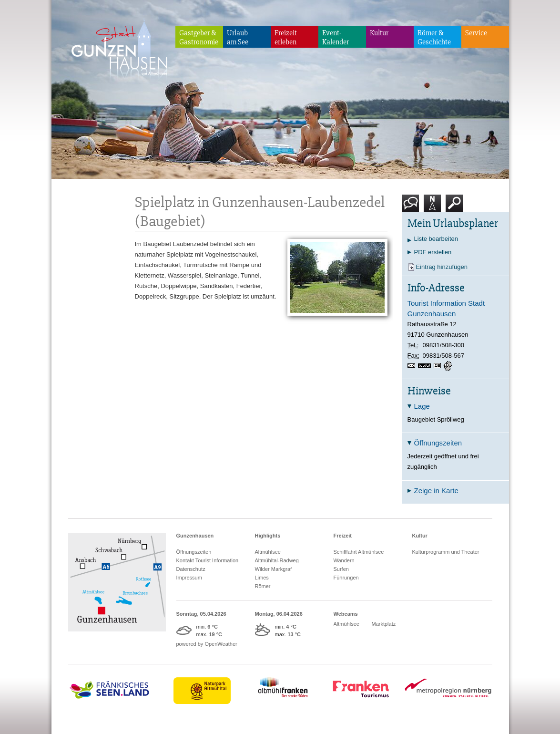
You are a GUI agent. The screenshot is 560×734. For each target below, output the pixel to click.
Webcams (346, 614)
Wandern (344, 560)
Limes (262, 578)
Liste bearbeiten (436, 239)
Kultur (379, 33)
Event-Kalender (336, 37)
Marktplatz (384, 624)
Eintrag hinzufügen (442, 267)
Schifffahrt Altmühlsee (359, 552)
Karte (432, 207)
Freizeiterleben (286, 37)
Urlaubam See (238, 37)
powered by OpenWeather (207, 644)
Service (476, 33)
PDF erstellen (433, 252)
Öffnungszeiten (194, 552)
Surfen (341, 569)
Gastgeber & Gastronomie (199, 37)
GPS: (448, 366)
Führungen (346, 578)
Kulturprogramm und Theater (446, 552)
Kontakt (412, 207)
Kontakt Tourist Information (208, 560)
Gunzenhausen (195, 536)
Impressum (189, 578)
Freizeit (343, 536)
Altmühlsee (268, 552)
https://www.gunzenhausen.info (426, 366)
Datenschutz (191, 569)
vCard (438, 366)
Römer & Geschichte (434, 37)
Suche (454, 207)
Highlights (268, 536)
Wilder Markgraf (274, 569)
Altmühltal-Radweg (277, 560)
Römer (263, 586)
